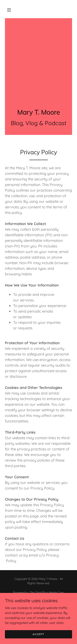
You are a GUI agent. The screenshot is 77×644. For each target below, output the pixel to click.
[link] (38, 112)
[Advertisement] (38, 59)
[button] (9, 10)
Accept (38, 634)
